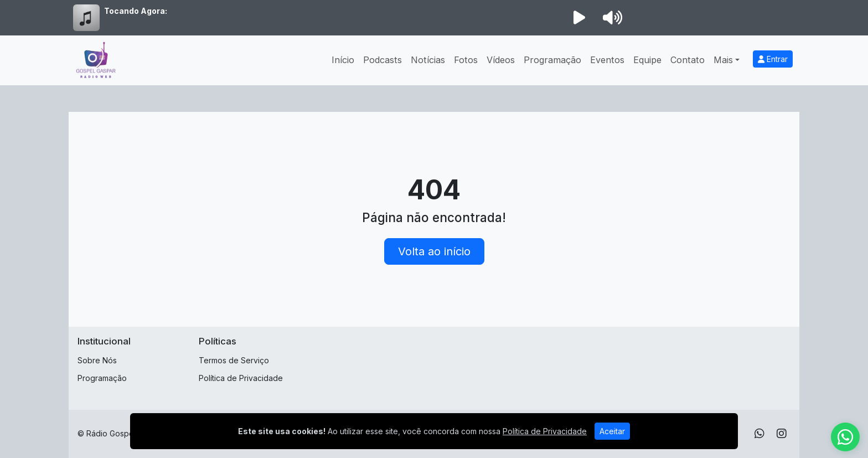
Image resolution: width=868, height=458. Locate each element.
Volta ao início (434, 251)
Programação (552, 60)
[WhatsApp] (759, 434)
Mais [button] (723, 60)
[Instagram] (782, 434)
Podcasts (383, 60)
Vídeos (501, 60)
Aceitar (612, 431)
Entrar (773, 59)
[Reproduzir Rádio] (579, 18)
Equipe (647, 60)
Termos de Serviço (234, 360)
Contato (688, 60)
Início (343, 60)
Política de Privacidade (241, 378)
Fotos (466, 60)
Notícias (428, 60)
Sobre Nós (97, 360)
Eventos (607, 60)
